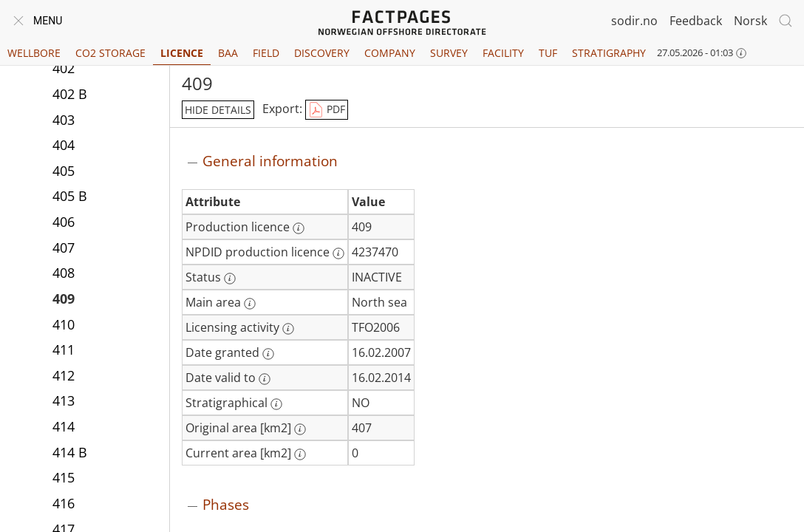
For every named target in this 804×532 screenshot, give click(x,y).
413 (64, 400)
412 (64, 375)
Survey (449, 53)
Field (266, 53)
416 (64, 503)
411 (64, 349)
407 (64, 248)
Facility (503, 53)
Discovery (322, 53)
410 (64, 324)
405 (64, 171)
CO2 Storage (110, 53)
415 (64, 477)
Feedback (696, 21)
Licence (182, 53)
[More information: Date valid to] (265, 379)
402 (64, 68)
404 (64, 145)
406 (64, 222)
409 (64, 299)
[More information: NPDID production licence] (338, 253)
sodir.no (634, 21)
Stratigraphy (609, 53)
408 (64, 273)
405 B (70, 196)
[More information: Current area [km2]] (300, 454)
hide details (218, 110)
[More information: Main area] (250, 304)
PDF (327, 110)
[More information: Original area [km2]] (300, 429)
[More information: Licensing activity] (288, 329)
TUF (548, 53)
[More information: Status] (230, 279)
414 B (70, 452)
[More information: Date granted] (268, 354)
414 (64, 426)
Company (390, 53)
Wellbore (34, 53)
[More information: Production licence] (299, 228)
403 (64, 120)
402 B (70, 94)
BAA (228, 53)
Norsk (750, 21)
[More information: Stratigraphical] (276, 404)
